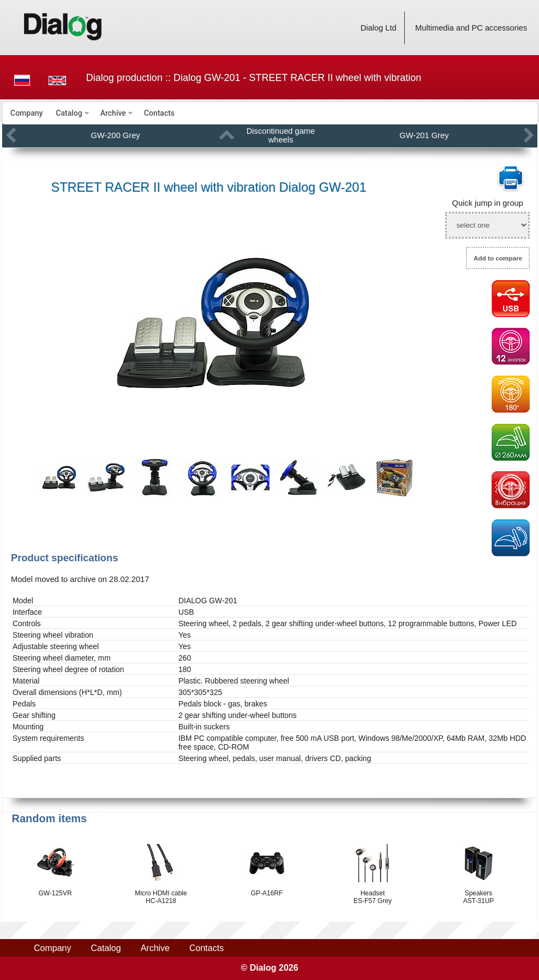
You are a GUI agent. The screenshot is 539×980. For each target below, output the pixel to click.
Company (26, 113)
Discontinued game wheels (281, 135)
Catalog (69, 113)
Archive (113, 113)
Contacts (159, 113)
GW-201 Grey (424, 135)
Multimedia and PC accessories (471, 28)
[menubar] (270, 113)
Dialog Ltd (379, 28)
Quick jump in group (488, 203)
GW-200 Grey (116, 135)
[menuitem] (26, 113)
